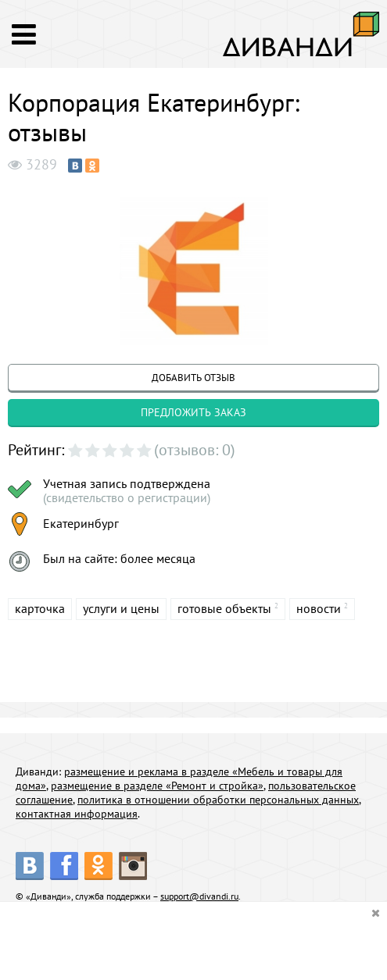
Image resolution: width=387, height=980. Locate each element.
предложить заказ (193, 412)
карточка (40, 608)
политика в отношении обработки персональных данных (218, 800)
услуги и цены (121, 608)
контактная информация (77, 814)
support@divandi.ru (199, 896)
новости (319, 608)
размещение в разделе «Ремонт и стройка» (157, 786)
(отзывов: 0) (195, 450)
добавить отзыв (193, 378)
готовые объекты (224, 608)
